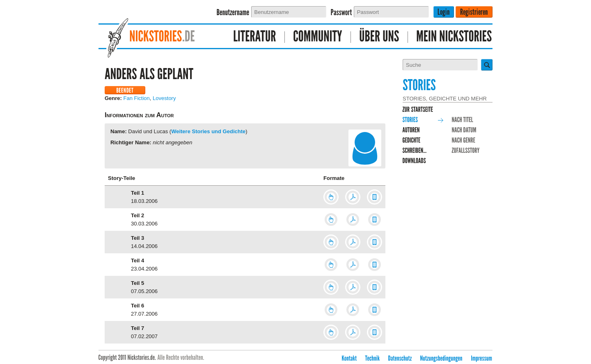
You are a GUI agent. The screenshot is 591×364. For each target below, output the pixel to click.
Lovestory (164, 98)
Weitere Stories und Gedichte (208, 131)
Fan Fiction (137, 98)
